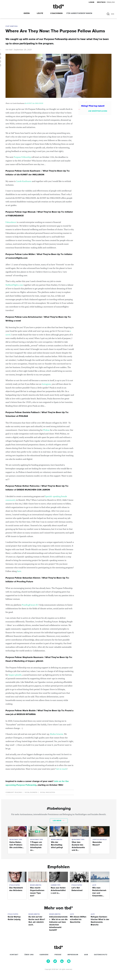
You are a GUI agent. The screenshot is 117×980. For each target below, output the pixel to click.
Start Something (12, 26)
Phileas (46, 430)
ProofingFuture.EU (30, 605)
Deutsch (101, 2)
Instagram (46, 384)
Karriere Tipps (56, 885)
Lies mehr (58, 821)
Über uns (29, 955)
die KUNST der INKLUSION (34, 103)
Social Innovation (48, 792)
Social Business (31, 792)
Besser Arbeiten (57, 840)
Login (92, 2)
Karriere (44, 955)
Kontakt (14, 955)
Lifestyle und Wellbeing (101, 840)
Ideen (27, 13)
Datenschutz (101, 955)
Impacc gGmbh (15, 675)
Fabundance (11, 222)
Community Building (14, 792)
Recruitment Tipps (16, 840)
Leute (40, 13)
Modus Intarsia (57, 734)
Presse (58, 955)
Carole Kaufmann (24, 181)
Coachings (56, 13)
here (19, 571)
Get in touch (61, 769)
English (111, 2)
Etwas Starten (15, 885)
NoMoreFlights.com (14, 285)
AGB (86, 955)
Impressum (73, 955)
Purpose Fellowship (22, 157)
